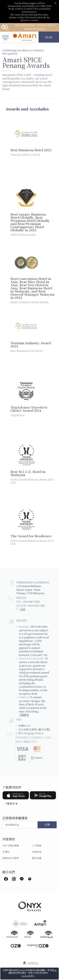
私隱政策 (37, 852)
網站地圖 (37, 858)
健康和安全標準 (11, 858)
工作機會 (37, 845)
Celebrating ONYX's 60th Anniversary (28, 27)
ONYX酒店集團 (11, 845)
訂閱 (47, 825)
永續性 (6, 852)
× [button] (56, 971)
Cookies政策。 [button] (28, 976)
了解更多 (10, 804)
